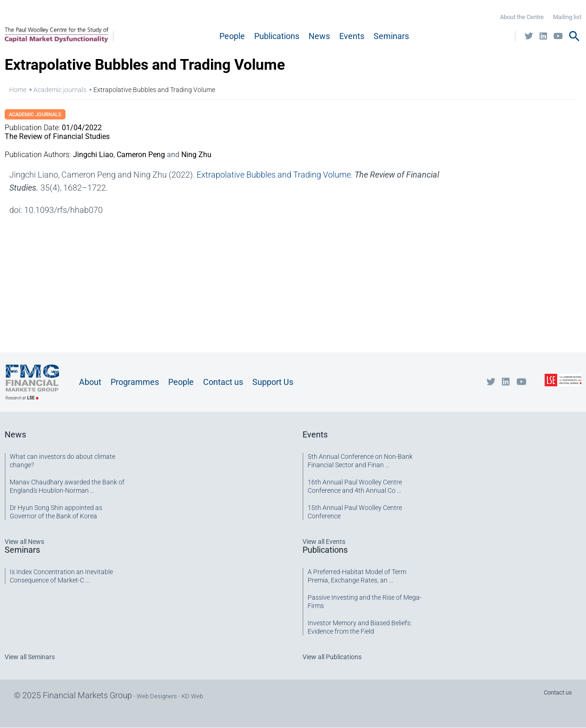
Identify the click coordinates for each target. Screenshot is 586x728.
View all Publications (332, 657)
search (574, 36)
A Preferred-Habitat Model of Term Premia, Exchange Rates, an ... (357, 576)
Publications (277, 36)
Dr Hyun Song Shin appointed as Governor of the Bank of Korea (56, 512)
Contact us (223, 382)
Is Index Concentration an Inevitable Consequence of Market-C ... (61, 576)
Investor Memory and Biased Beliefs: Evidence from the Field (360, 627)
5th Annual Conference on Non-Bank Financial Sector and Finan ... (360, 461)
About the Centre (522, 17)
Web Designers (157, 696)
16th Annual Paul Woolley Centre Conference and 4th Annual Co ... (355, 486)
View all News (24, 542)
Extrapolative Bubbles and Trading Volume (274, 175)
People (232, 36)
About (90, 382)
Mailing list (567, 17)
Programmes (135, 382)
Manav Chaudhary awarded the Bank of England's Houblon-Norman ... (67, 486)
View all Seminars (30, 657)
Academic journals (60, 90)
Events (352, 36)
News (319, 36)
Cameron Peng (141, 155)
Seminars (391, 36)
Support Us (273, 382)
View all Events (324, 542)
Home (18, 90)
